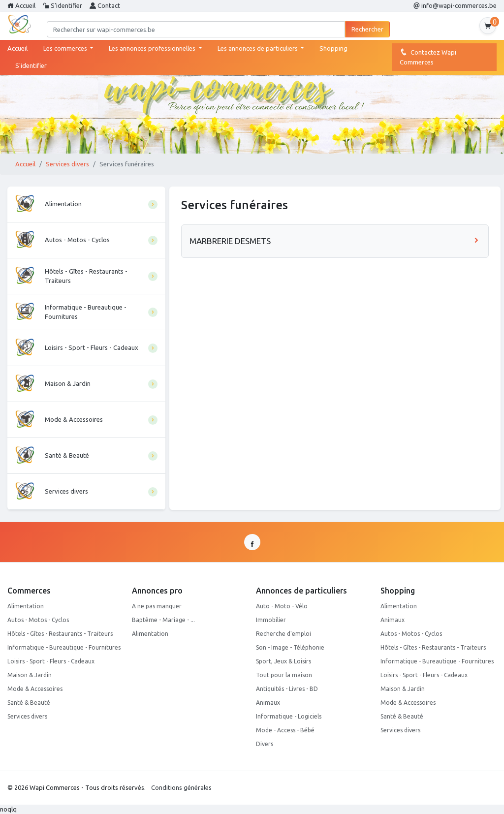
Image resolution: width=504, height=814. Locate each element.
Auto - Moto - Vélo (282, 606)
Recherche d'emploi (283, 634)
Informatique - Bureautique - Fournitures (64, 647)
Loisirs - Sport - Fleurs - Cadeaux (51, 661)
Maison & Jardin (30, 675)
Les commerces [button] (66, 48)
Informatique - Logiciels (289, 716)
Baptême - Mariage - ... (163, 620)
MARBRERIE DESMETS (335, 241)
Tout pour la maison (284, 675)
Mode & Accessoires (35, 689)
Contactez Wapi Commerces (428, 57)
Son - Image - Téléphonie (290, 647)
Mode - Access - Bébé (285, 730)
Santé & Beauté (29, 703)
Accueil (21, 5)
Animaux (268, 703)
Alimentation (26, 606)
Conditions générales (181, 787)
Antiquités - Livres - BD (287, 689)
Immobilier (271, 620)
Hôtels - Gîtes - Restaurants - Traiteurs (60, 634)
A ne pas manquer (157, 606)
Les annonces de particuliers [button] (258, 48)
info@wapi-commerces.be (455, 5)
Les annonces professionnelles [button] (153, 48)
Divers (265, 744)
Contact (105, 5)
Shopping (333, 48)
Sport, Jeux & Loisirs (283, 661)
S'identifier (63, 5)
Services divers (67, 164)
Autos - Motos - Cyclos (38, 620)
